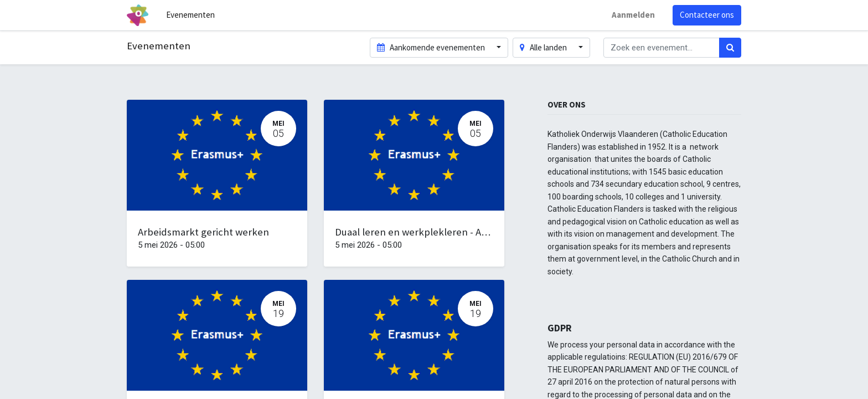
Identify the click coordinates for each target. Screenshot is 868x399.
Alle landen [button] (544, 47)
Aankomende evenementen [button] (432, 47)
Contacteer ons (707, 15)
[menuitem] (190, 15)
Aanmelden (633, 15)
